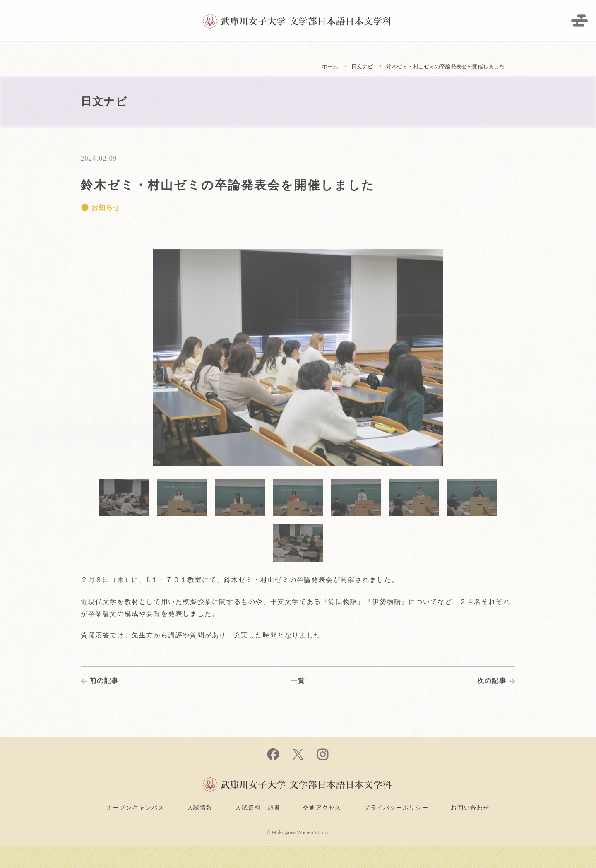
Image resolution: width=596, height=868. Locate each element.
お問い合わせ (470, 808)
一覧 (298, 681)
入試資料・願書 (258, 808)
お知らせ (101, 208)
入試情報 (200, 808)
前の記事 (104, 681)
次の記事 (492, 681)
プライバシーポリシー (396, 808)
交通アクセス (322, 808)
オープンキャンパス (135, 808)
